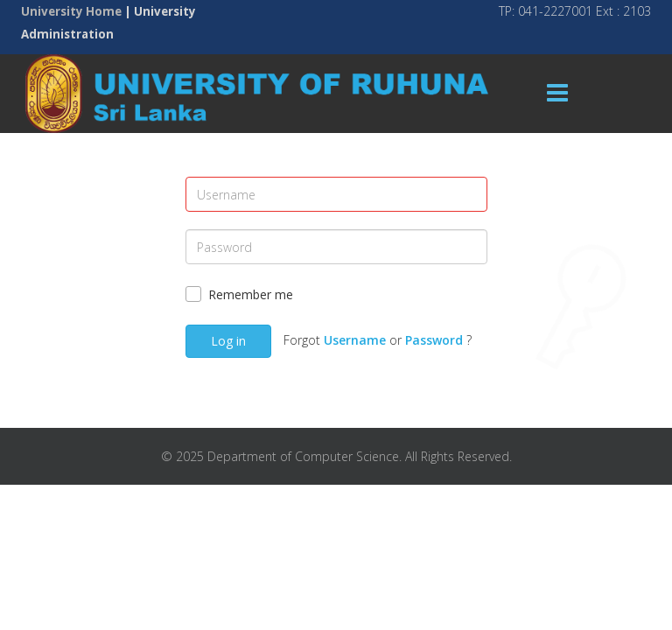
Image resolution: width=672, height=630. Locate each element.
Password (434, 340)
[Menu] (557, 94)
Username (355, 340)
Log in (228, 341)
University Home (71, 11)
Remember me (251, 294)
